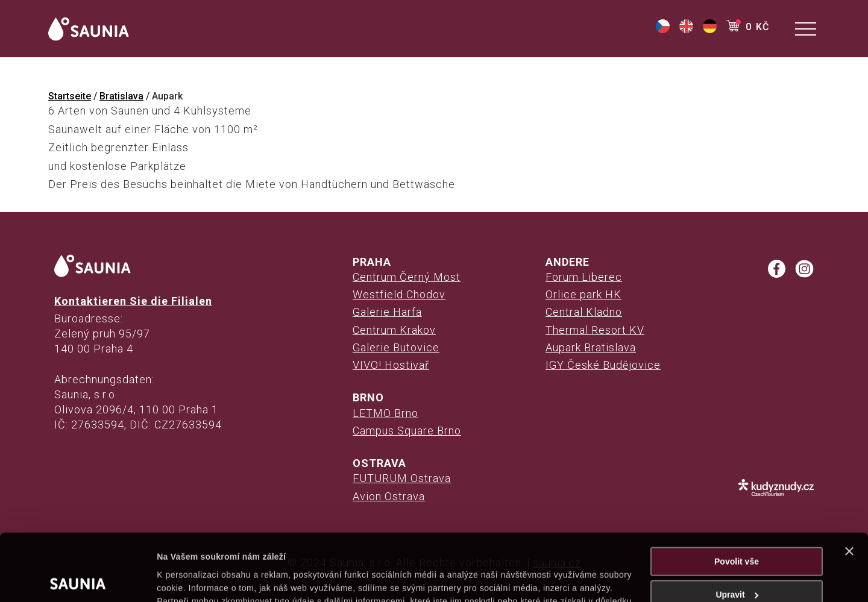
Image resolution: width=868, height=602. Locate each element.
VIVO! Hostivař (391, 365)
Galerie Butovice (396, 347)
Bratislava (121, 96)
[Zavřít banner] (849, 484)
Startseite (70, 96)
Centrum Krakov (394, 330)
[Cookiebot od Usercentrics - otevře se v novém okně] (78, 579)
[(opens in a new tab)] (663, 30)
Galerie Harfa (387, 312)
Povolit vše (737, 495)
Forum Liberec (584, 277)
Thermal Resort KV (595, 330)
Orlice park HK (583, 294)
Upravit (737, 528)
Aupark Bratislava (591, 347)
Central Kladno (584, 312)
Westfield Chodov (399, 294)
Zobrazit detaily (188, 579)
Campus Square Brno (407, 431)
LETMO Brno (385, 413)
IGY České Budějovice (603, 365)
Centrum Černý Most (407, 277)
